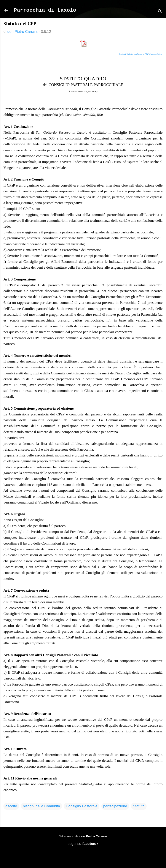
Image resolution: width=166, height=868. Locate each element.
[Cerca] (160, 12)
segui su (83, 844)
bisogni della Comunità (41, 806)
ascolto (11, 806)
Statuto (139, 806)
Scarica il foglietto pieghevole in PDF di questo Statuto (140, 54)
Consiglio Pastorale (81, 806)
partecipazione (115, 806)
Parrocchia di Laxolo (45, 10)
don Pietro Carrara (93, 836)
